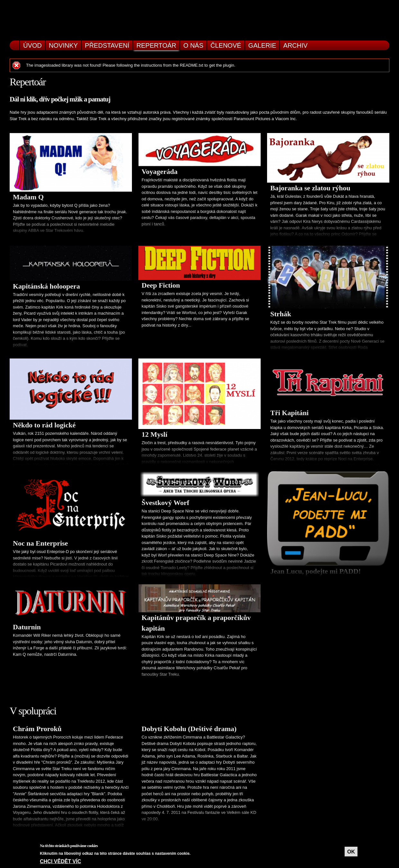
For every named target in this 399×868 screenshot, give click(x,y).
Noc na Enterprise (40, 543)
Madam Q (28, 197)
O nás (193, 45)
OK (351, 852)
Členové (226, 45)
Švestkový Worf (165, 503)
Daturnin (27, 627)
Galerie (262, 45)
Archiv (295, 45)
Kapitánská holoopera (46, 286)
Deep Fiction (161, 285)
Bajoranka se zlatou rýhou (310, 188)
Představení (107, 45)
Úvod (32, 45)
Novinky (63, 45)
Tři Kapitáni (289, 413)
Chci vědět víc (60, 861)
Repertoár (156, 45)
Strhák (281, 314)
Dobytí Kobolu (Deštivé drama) (189, 729)
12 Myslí (154, 434)
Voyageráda (160, 172)
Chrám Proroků (37, 729)
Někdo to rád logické (44, 425)
